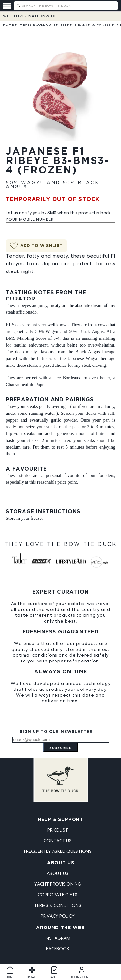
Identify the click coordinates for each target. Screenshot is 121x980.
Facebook (58, 949)
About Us (61, 863)
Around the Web (60, 928)
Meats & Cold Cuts (37, 25)
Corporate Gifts (58, 895)
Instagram (58, 938)
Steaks (81, 25)
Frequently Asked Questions (58, 851)
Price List (58, 830)
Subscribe (60, 748)
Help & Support (60, 820)
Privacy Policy (58, 916)
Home (9, 25)
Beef (65, 25)
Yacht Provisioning (58, 884)
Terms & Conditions (58, 905)
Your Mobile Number (30, 219)
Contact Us (58, 841)
